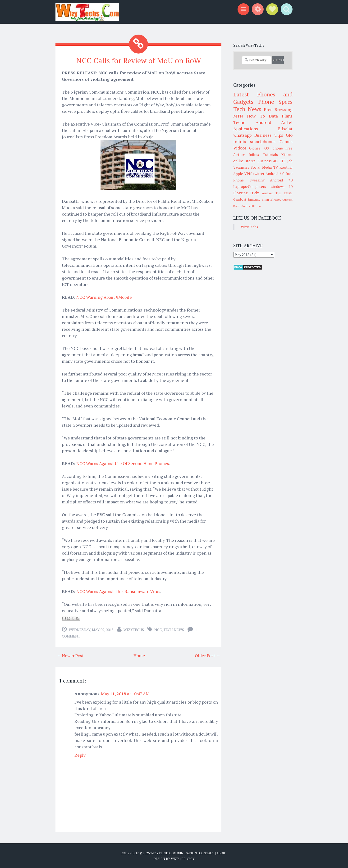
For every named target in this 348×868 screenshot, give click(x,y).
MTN (238, 116)
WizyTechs (134, 630)
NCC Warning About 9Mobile (104, 297)
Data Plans (281, 116)
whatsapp (242, 135)
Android (263, 122)
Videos (240, 148)
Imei (289, 174)
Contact (207, 853)
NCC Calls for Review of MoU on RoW (138, 60)
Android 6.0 (275, 174)
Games (286, 141)
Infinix (254, 154)
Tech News (174, 630)
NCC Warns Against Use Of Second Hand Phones (123, 463)
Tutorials (270, 154)
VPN (248, 174)
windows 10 (282, 186)
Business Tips (269, 135)
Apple (238, 174)
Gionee (255, 148)
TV (276, 167)
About (222, 853)
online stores (244, 161)
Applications (246, 129)
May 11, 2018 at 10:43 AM (125, 694)
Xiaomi (287, 154)
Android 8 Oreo (251, 206)
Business (265, 161)
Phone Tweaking (249, 180)
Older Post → (208, 656)
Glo (289, 135)
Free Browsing (278, 109)
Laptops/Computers (250, 186)
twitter (259, 174)
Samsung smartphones (264, 199)
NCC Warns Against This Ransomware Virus (118, 591)
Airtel (287, 122)
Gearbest (240, 199)
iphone (277, 148)
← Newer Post (70, 656)
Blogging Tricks (246, 193)
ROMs (288, 193)
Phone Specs (275, 102)
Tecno (239, 122)
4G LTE (279, 161)
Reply (80, 755)
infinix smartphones (254, 141)
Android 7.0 (281, 180)
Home (139, 656)
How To (256, 116)
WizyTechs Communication (174, 853)
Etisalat (285, 129)
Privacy (188, 859)
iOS (266, 148)
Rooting (286, 167)
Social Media (261, 167)
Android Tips (272, 193)
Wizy (175, 859)
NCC (158, 630)
